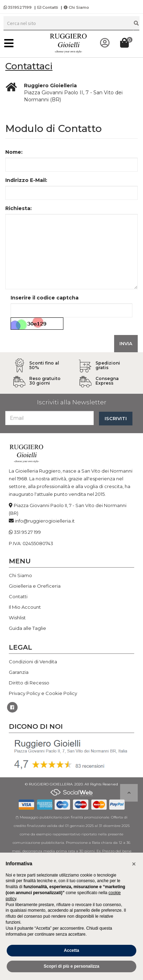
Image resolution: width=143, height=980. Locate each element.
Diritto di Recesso (29, 683)
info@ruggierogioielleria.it (45, 521)
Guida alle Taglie (27, 628)
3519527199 (18, 7)
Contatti (48, 7)
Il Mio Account (25, 607)
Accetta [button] (71, 950)
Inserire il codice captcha (45, 298)
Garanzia (19, 672)
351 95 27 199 (27, 532)
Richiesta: (18, 208)
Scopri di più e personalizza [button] (71, 966)
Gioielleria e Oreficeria (35, 586)
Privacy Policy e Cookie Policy (43, 693)
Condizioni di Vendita (33, 662)
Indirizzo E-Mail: (26, 180)
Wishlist (17, 618)
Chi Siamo (76, 7)
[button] (134, 864)
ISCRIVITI (116, 418)
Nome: (14, 152)
